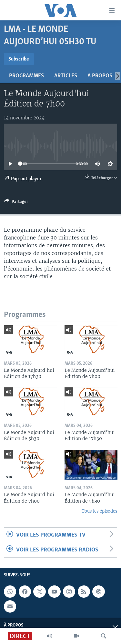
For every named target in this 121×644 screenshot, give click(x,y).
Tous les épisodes (99, 511)
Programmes (26, 76)
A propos (100, 76)
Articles (66, 76)
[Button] (16, 203)
